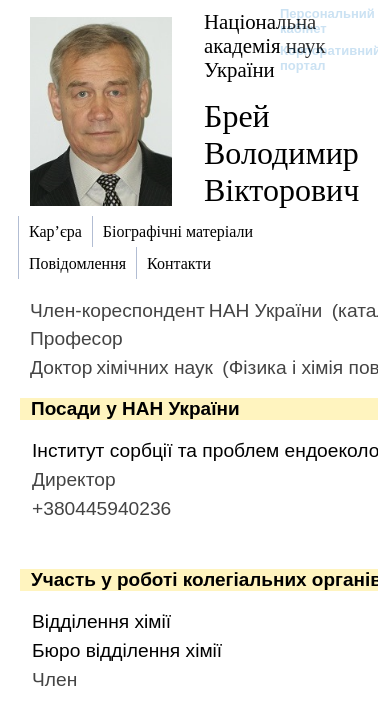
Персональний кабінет (317, 21)
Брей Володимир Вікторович (281, 153)
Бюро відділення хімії (127, 650)
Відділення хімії (101, 621)
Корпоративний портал (317, 58)
